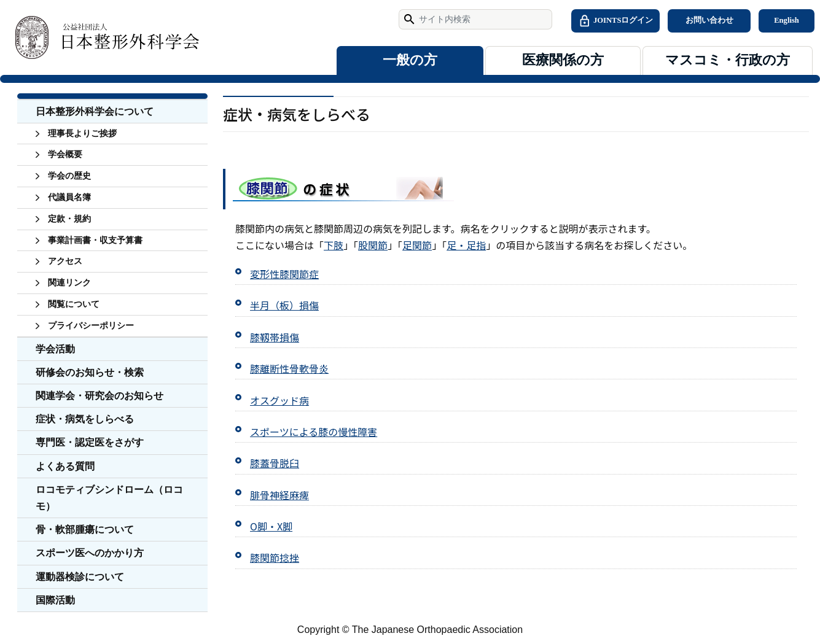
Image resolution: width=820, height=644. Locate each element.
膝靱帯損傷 (275, 337)
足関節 (417, 245)
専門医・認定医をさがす (90, 442)
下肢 (334, 245)
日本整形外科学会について (95, 111)
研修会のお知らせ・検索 (90, 372)
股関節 (373, 245)
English (787, 20)
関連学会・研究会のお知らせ (100, 396)
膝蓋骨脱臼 (275, 463)
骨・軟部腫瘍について (85, 530)
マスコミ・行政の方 (728, 60)
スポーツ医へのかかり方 (90, 553)
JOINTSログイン (615, 21)
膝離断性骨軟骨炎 (289, 368)
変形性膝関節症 (284, 274)
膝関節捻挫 (275, 557)
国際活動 (55, 600)
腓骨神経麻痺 (279, 495)
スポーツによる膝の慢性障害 (314, 432)
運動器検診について (80, 577)
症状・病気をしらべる (85, 419)
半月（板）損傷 (284, 305)
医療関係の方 (563, 60)
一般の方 (410, 60)
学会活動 (55, 349)
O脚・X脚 (271, 526)
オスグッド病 (279, 400)
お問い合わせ (709, 20)
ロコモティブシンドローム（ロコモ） (109, 498)
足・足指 (466, 245)
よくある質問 (65, 466)
